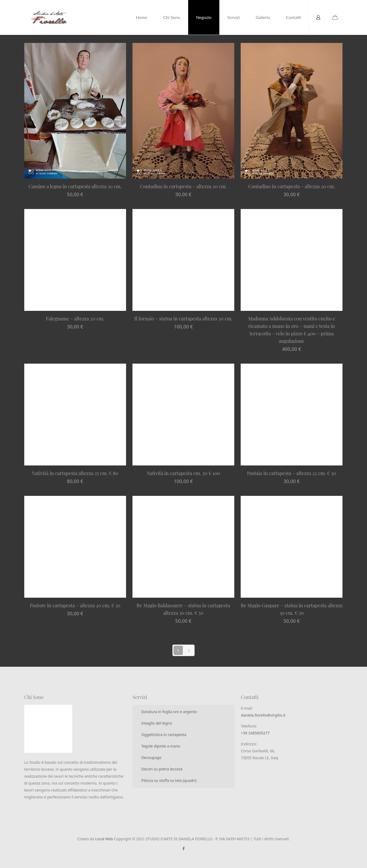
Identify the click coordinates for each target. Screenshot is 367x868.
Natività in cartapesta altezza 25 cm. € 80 (75, 473)
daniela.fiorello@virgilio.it (263, 715)
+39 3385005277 (255, 733)
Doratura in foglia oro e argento (169, 712)
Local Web (105, 839)
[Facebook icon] (184, 848)
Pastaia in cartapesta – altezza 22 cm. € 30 (292, 473)
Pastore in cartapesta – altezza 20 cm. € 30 (75, 605)
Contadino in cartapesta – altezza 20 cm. (292, 186)
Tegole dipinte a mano (161, 746)
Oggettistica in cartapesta (164, 735)
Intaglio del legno (157, 723)
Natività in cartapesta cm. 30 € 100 (183, 473)
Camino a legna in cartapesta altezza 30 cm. (75, 186)
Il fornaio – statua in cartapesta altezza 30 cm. (183, 319)
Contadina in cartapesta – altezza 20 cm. (184, 186)
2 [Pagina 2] (189, 650)
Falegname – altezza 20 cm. (75, 319)
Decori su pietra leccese (162, 769)
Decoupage (151, 758)
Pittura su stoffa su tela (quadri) (169, 780)
